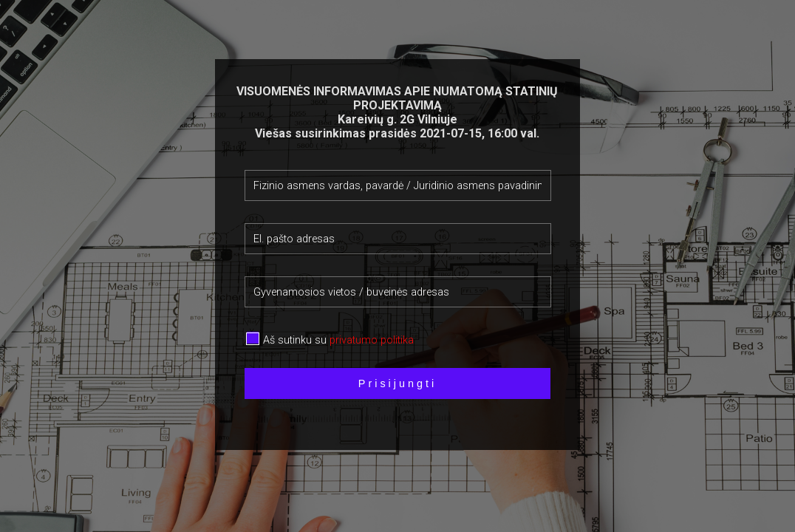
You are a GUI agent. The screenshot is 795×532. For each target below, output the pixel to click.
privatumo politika (372, 340)
